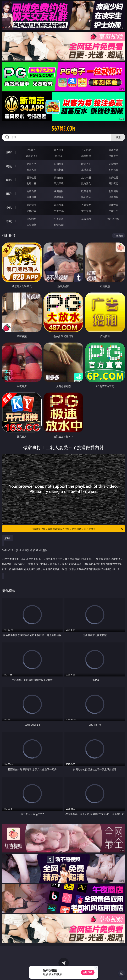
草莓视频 (86, 219)
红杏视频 (31, 225)
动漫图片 (113, 191)
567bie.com (63, 129)
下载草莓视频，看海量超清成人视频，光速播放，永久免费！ (77, 529)
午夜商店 (59, 219)
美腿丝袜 (31, 197)
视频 (9, 166)
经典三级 (59, 183)
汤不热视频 (113, 219)
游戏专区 (113, 150)
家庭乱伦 (59, 205)
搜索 (118, 137)
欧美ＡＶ (86, 164)
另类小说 (59, 211)
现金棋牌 (86, 156)
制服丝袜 (31, 183)
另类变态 (113, 183)
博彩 (9, 152)
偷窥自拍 (31, 191)
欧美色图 (86, 191)
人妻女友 (86, 205)
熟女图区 (86, 197)
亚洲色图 (59, 191)
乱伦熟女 (86, 183)
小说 (9, 207)
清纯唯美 (59, 197)
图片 (9, 194)
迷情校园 (31, 211)
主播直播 (86, 170)
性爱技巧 (113, 211)
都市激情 (31, 205)
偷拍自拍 (59, 177)
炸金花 (59, 156)
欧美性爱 (113, 177)
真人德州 (59, 150)
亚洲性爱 (31, 177)
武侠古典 (113, 205)
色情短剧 (59, 225)
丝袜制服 (59, 170)
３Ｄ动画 (113, 164)
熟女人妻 (31, 170)
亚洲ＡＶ (31, 164)
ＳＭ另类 (113, 170)
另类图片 (113, 197)
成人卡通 (86, 177)
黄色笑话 (86, 211)
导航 (9, 221)
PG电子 (32, 150)
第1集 (7, 538)
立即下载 (88, 972)
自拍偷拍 (59, 164)
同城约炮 (31, 219)
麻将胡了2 (31, 156)
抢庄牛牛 (113, 156)
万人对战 (86, 150)
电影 (9, 180)
